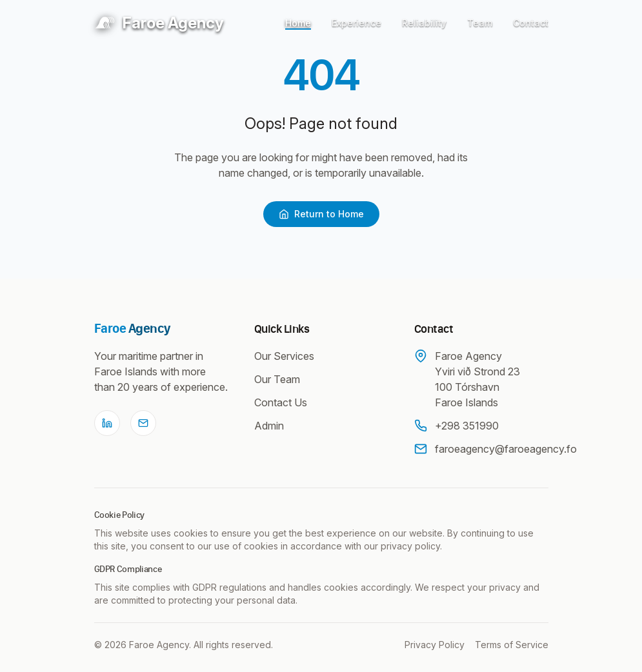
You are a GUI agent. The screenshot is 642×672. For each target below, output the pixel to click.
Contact (531, 23)
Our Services (284, 356)
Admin (269, 426)
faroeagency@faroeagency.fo (506, 449)
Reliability (424, 23)
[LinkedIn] (107, 423)
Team (480, 23)
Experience (356, 23)
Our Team (277, 379)
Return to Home (321, 214)
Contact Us (281, 402)
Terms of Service (512, 645)
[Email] (143, 423)
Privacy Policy (435, 645)
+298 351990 (467, 426)
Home (298, 23)
